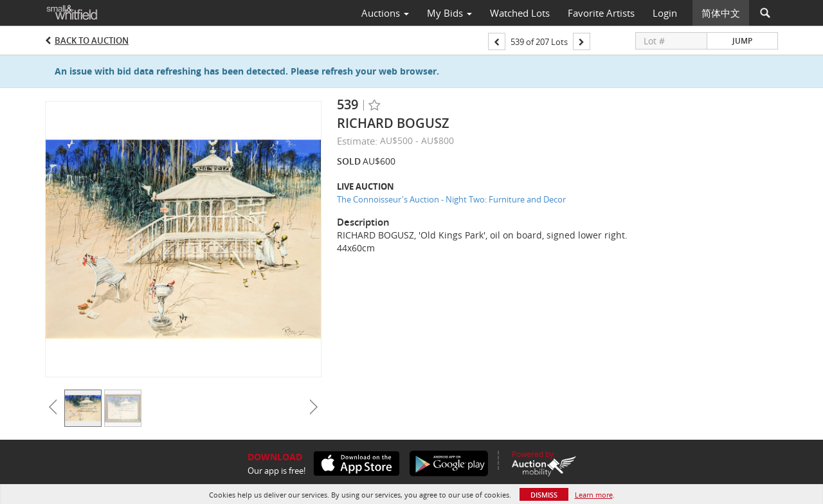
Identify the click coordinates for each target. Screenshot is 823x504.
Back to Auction (92, 40)
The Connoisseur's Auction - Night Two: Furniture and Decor (451, 199)
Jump (742, 41)
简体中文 (721, 13)
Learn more (594, 495)
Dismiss (544, 495)
